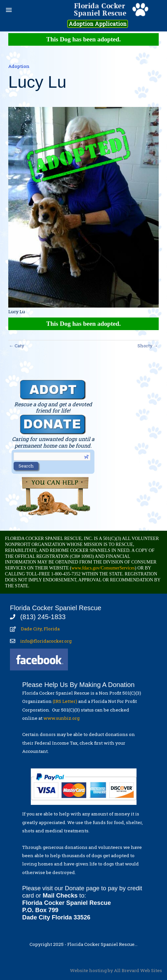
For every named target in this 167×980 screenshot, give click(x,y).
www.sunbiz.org (62, 718)
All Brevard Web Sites (138, 970)
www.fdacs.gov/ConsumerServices (103, 568)
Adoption (19, 66)
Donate (75, 888)
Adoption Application (98, 24)
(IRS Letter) (65, 701)
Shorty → (148, 346)
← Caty (17, 346)
